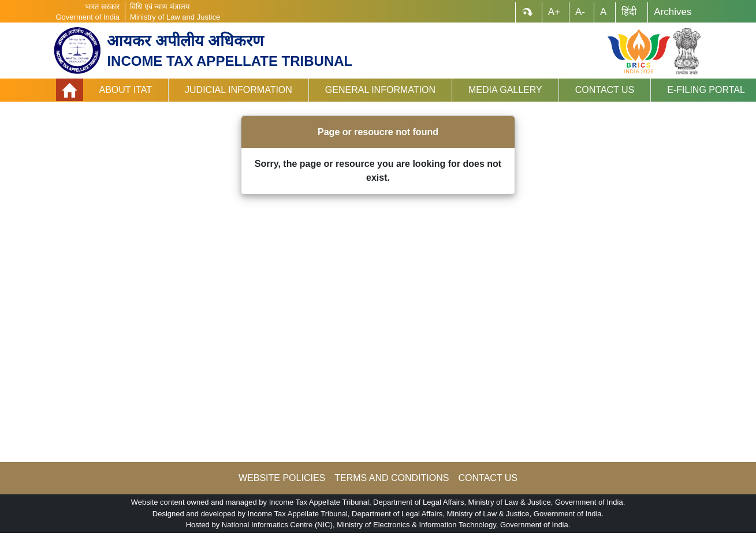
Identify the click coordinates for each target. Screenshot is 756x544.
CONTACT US (488, 478)
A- (580, 12)
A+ (554, 12)
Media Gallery (505, 90)
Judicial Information (239, 90)
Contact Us (605, 90)
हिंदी (629, 12)
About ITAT (126, 90)
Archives (673, 12)
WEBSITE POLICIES (282, 478)
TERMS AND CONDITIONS (392, 478)
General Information (380, 90)
